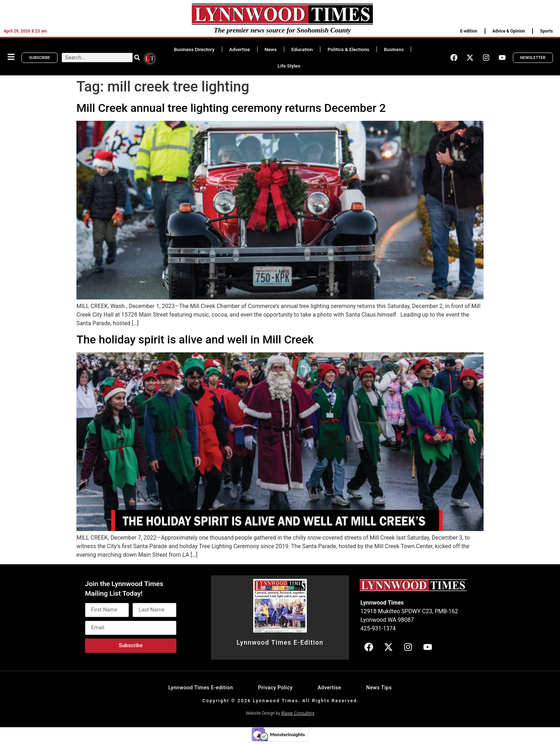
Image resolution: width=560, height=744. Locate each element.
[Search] (137, 58)
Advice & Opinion (509, 31)
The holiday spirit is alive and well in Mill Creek (195, 339)
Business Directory (194, 49)
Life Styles (289, 66)
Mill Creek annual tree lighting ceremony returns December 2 (231, 108)
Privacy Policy (275, 688)
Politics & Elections (348, 49)
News (271, 49)
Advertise (240, 49)
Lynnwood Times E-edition (201, 688)
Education (302, 49)
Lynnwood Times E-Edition (280, 643)
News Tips (379, 688)
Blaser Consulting (298, 713)
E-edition (469, 31)
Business (394, 49)
